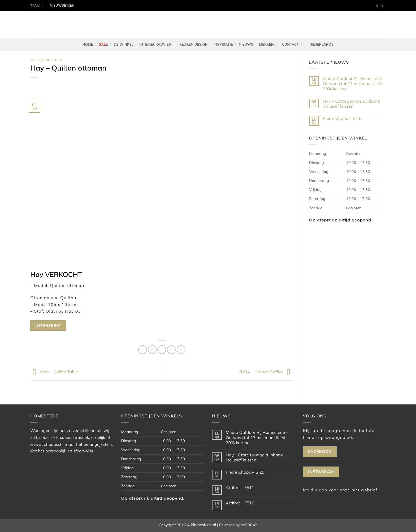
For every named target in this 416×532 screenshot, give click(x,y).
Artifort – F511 (240, 488)
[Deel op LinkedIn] (181, 350)
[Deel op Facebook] (143, 350)
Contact (291, 44)
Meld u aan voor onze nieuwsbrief (340, 490)
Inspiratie (223, 44)
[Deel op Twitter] (152, 350)
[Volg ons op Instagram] (383, 6)
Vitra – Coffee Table (54, 372)
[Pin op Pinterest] (171, 350)
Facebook (320, 451)
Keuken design (194, 44)
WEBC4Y (249, 525)
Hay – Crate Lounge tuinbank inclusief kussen (351, 104)
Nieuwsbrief (62, 5)
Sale (103, 44)
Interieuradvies (156, 44)
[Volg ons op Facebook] (378, 6)
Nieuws (246, 44)
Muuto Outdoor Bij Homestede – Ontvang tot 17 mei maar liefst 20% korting (354, 84)
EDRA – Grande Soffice (266, 372)
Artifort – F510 (240, 503)
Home (88, 44)
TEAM (35, 6)
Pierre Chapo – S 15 (342, 118)
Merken (268, 44)
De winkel (124, 44)
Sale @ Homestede (47, 60)
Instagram (321, 472)
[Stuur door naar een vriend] (162, 350)
